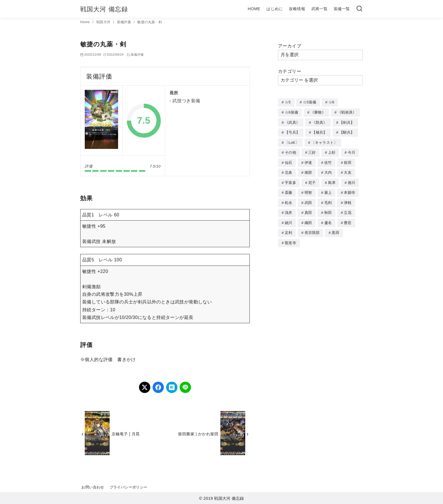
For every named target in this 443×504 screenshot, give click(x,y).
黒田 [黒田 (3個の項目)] (335, 229)
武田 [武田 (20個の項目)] (308, 200)
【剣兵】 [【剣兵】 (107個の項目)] (347, 122)
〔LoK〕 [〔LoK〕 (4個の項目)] (292, 141)
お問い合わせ (93, 487)
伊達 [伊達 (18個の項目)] (308, 161)
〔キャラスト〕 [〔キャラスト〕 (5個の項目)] (324, 141)
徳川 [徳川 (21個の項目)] (352, 180)
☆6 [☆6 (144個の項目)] (332, 102)
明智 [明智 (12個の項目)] (308, 190)
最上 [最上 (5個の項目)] (328, 190)
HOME (254, 9)
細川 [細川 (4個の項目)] (289, 219)
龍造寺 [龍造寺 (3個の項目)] (290, 239)
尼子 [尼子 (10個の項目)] (312, 180)
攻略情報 (297, 9)
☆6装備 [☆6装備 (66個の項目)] (291, 112)
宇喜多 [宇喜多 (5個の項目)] (290, 180)
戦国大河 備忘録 (104, 9)
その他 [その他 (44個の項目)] (290, 151)
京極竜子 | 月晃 (126, 434)
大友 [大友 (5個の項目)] (348, 170)
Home (85, 22)
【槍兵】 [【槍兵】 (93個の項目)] (319, 132)
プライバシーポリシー (129, 487)
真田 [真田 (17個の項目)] (308, 209)
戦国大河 (104, 22)
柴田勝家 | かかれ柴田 (198, 434)
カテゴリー (290, 71)
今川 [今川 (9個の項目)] (352, 151)
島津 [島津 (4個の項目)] (332, 180)
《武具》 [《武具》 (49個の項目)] (292, 122)
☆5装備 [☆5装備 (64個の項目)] (310, 102)
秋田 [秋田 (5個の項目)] (328, 209)
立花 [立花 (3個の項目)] (348, 209)
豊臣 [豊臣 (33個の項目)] (348, 219)
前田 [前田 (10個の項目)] (348, 161)
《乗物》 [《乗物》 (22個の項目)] (318, 112)
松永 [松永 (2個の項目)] (289, 200)
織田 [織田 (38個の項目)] (308, 219)
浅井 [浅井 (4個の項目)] (289, 209)
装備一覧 (342, 9)
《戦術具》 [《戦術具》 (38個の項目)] (347, 112)
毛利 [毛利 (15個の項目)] (328, 200)
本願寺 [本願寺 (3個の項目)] (349, 190)
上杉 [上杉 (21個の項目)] (332, 151)
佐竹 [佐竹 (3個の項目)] (328, 161)
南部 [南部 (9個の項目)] (308, 170)
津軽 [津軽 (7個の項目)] (348, 200)
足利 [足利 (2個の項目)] (289, 229)
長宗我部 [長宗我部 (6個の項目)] (312, 229)
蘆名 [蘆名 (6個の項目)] (328, 219)
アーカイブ (290, 46)
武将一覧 (320, 9)
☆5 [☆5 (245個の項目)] (288, 102)
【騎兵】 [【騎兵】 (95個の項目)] (347, 132)
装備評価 (124, 22)
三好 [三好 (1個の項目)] (312, 151)
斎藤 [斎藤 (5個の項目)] (289, 190)
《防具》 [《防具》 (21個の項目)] (319, 122)
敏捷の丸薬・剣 (150, 22)
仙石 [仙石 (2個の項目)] (289, 161)
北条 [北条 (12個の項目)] (289, 170)
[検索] (359, 9)
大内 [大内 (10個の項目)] (328, 170)
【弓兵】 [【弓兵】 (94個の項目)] (292, 132)
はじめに (275, 9)
